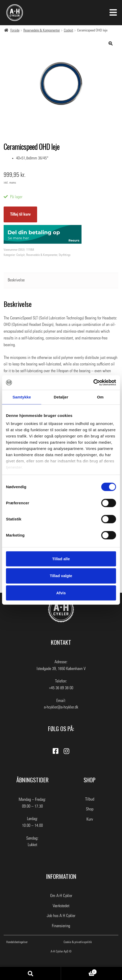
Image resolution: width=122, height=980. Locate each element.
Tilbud (90, 799)
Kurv (90, 819)
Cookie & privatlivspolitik (78, 942)
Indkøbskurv (79, 971)
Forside (15, 30)
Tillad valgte (61, 576)
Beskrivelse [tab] (16, 280)
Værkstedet (61, 906)
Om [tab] (100, 397)
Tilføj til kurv (20, 214)
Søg (30, 973)
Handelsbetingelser (17, 942)
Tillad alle (61, 559)
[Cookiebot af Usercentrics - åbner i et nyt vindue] (93, 383)
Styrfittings (65, 255)
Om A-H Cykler (61, 896)
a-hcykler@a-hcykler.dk (61, 707)
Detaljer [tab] (61, 397)
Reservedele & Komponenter (42, 30)
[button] (111, 43)
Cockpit (69, 30)
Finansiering (61, 926)
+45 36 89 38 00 (61, 688)
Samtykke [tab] (22, 397)
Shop (90, 809)
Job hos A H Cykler (61, 916)
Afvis (61, 593)
